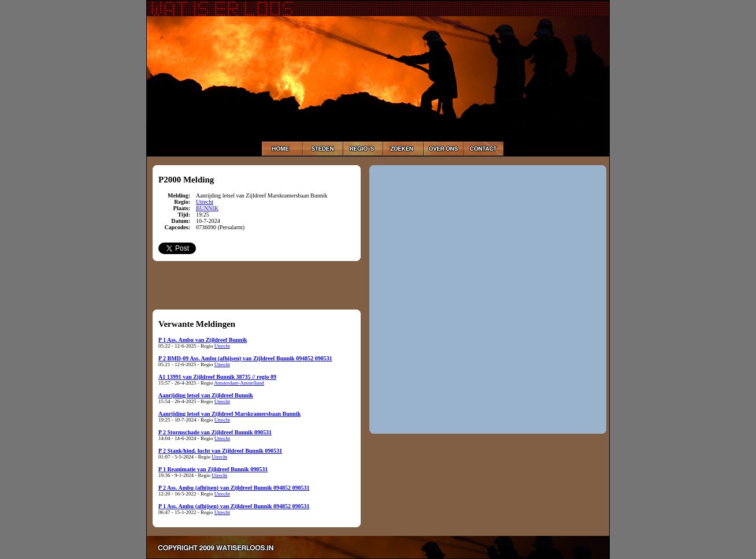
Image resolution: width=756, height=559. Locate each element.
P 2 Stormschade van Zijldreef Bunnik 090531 (215, 432)
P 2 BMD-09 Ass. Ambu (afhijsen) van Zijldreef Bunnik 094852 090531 (245, 358)
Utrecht (205, 202)
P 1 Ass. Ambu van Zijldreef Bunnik (203, 340)
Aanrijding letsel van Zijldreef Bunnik (206, 395)
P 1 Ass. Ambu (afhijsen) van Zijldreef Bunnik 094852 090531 (234, 506)
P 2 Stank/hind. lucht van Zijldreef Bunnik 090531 (220, 451)
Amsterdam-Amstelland (239, 383)
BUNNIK (207, 208)
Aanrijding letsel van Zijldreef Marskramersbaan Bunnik (229, 414)
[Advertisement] (257, 285)
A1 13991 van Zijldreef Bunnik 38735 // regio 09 (217, 377)
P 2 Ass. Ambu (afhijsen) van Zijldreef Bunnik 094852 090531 (234, 488)
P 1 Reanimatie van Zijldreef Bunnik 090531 (213, 469)
